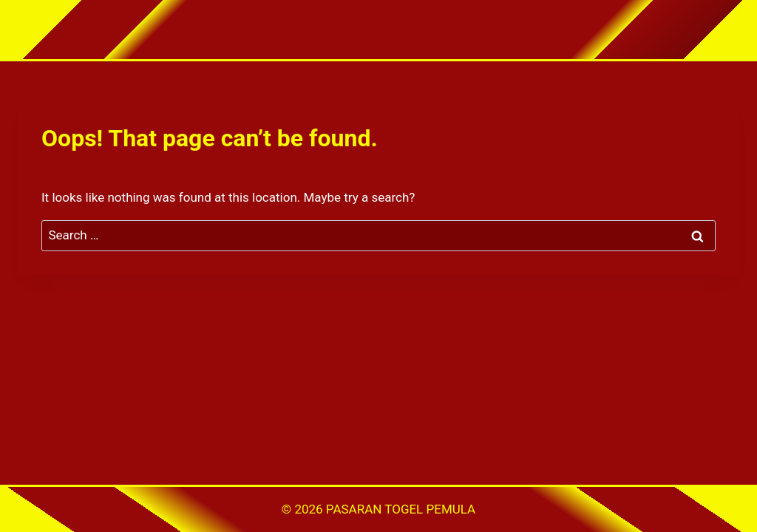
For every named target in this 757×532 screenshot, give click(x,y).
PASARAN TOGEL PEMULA (401, 509)
